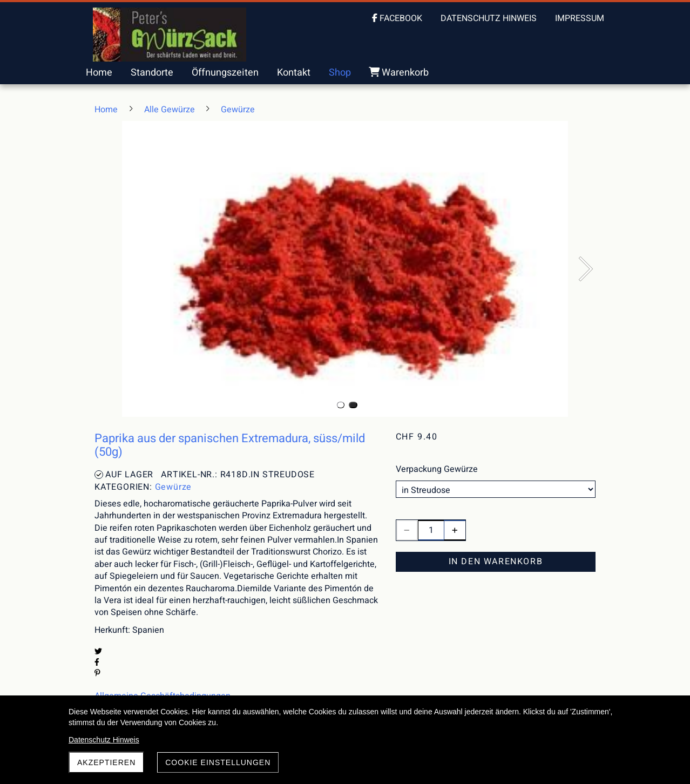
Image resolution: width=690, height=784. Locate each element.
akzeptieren (106, 762)
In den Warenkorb (496, 562)
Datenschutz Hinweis (104, 740)
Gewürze (174, 487)
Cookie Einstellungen (218, 762)
